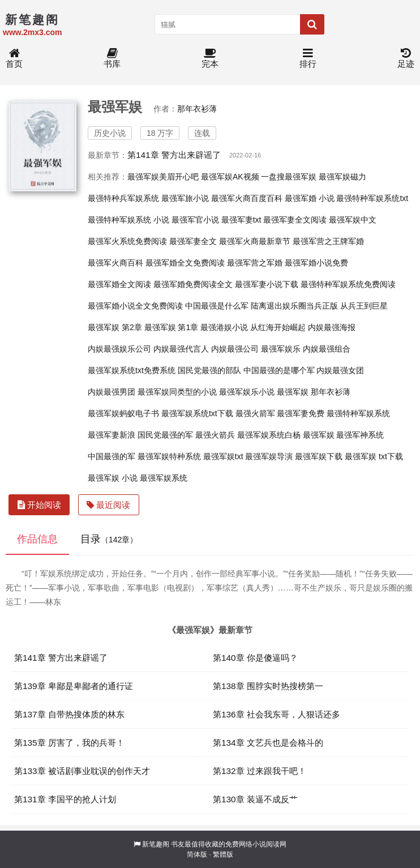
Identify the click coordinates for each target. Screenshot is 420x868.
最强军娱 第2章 (115, 327)
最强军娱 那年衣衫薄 (314, 392)
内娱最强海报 (332, 327)
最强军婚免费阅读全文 (193, 284)
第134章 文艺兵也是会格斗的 (268, 743)
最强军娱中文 (353, 220)
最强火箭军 (255, 413)
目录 (109, 539)
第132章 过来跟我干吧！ (260, 771)
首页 (14, 59)
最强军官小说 (195, 220)
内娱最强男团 (112, 392)
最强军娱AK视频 (230, 177)
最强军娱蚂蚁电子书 (123, 413)
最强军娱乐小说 (247, 392)
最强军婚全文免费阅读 (185, 263)
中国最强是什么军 (217, 306)
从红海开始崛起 (278, 327)
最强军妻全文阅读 (295, 220)
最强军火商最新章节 (255, 241)
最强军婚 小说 (310, 198)
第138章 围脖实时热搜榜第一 (268, 686)
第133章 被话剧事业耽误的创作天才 (82, 771)
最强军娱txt (223, 456)
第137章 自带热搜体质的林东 (69, 714)
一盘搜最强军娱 (289, 177)
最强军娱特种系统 (169, 456)
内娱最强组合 (327, 349)
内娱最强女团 (340, 370)
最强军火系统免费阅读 (127, 241)
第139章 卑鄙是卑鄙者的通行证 (74, 686)
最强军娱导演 (269, 456)
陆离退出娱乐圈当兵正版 (294, 306)
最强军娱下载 (319, 456)
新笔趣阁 (156, 844)
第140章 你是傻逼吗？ (255, 658)
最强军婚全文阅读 (119, 284)
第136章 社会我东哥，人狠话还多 (277, 714)
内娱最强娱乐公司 (119, 349)
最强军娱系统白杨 (269, 435)
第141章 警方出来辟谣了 (174, 155)
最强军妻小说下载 (267, 284)
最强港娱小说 (224, 327)
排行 (308, 59)
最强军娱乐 (281, 349)
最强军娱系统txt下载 (197, 413)
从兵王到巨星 (364, 306)
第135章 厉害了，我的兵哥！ (69, 743)
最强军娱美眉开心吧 (163, 177)
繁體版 (223, 854)
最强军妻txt (241, 220)
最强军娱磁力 (342, 177)
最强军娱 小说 (113, 478)
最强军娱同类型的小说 (177, 392)
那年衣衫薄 (197, 109)
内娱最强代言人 (181, 349)
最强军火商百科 (115, 263)
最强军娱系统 (164, 478)
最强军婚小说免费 (316, 263)
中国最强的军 (112, 456)
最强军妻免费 (301, 413)
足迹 (406, 59)
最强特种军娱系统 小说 (128, 220)
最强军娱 (319, 435)
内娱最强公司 (235, 349)
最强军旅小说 (185, 198)
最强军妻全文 (193, 241)
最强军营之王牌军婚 (328, 241)
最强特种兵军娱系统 (123, 198)
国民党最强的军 (165, 435)
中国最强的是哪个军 (279, 370)
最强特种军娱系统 (358, 413)
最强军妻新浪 (112, 435)
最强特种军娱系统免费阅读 (348, 284)
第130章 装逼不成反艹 (255, 799)
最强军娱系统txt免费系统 (132, 370)
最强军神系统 (360, 435)
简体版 (197, 854)
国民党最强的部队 (209, 370)
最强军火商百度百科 (247, 198)
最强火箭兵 (215, 435)
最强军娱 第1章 (172, 327)
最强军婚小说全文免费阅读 (135, 306)
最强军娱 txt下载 (374, 456)
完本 (210, 59)
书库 (112, 59)
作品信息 (37, 539)
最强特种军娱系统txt (372, 198)
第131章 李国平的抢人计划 (65, 799)
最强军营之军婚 (255, 263)
